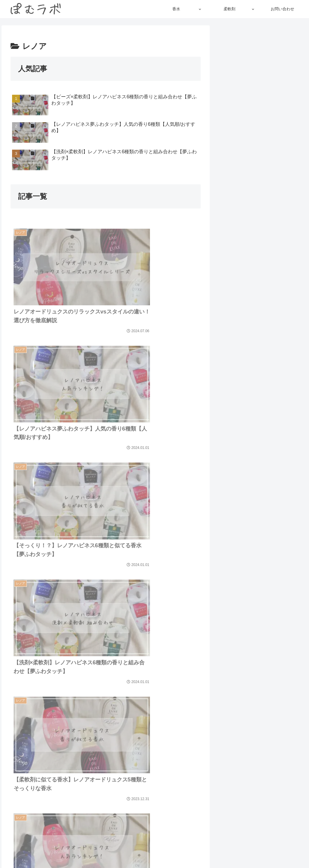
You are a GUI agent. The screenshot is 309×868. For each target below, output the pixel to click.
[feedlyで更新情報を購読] (261, 215)
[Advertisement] (261, 68)
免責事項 (215, 849)
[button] (229, 594)
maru (261, 164)
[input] (261, 594)
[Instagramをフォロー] (253, 215)
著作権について (185, 849)
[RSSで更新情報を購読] (269, 215)
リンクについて (149, 849)
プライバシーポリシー (250, 849)
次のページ (106, 729)
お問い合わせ (291, 849)
